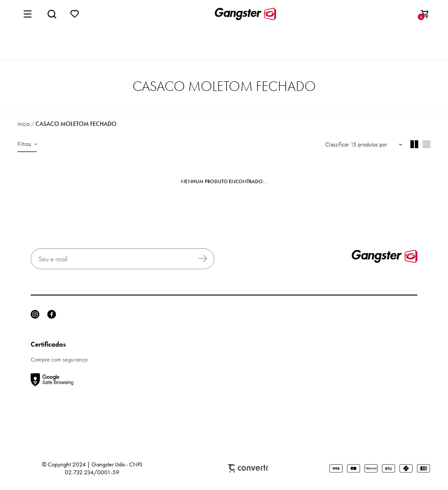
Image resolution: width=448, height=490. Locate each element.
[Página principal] (245, 14)
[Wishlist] (75, 14)
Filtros (24, 144)
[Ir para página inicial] (24, 124)
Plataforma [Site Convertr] (248, 468)
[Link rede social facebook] (52, 314)
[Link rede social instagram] (35, 314)
